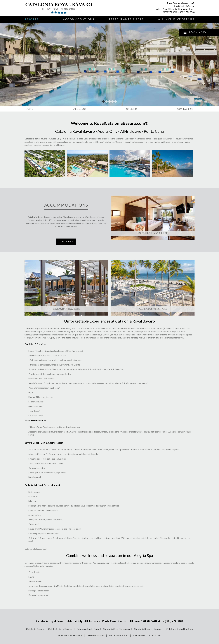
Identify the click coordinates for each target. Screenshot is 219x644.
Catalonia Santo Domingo (180, 629)
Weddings (80, 109)
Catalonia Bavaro (35, 629)
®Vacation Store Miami (70, 635)
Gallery (132, 109)
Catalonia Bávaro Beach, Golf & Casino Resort (62, 432)
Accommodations (79, 19)
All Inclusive (139, 635)
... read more (66, 241)
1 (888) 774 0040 (169, 12)
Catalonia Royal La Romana (148, 629)
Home (29, 109)
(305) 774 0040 (187, 12)
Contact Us (185, 109)
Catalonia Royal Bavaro (60, 629)
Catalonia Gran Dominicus (116, 629)
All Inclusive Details (176, 19)
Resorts (32, 19)
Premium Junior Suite (153, 233)
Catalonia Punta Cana (88, 629)
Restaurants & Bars (126, 19)
